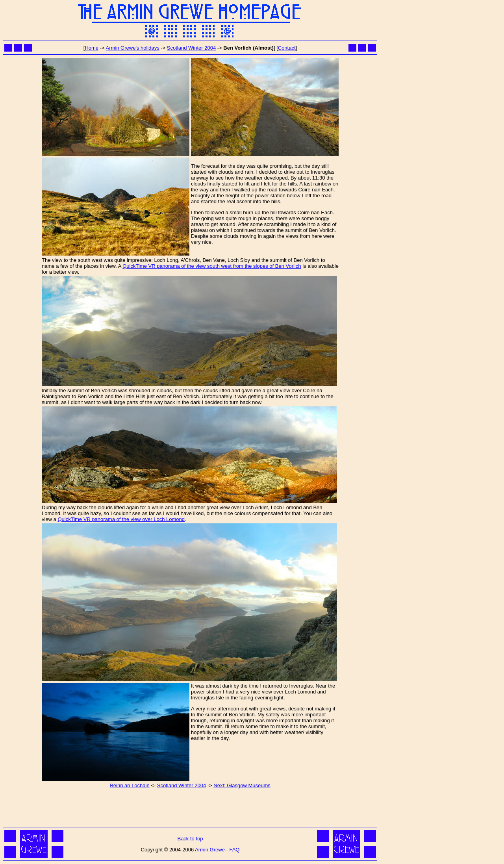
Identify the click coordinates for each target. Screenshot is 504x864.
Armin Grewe (210, 850)
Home (92, 48)
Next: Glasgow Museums (242, 785)
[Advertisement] (190, 807)
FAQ (234, 850)
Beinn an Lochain (130, 785)
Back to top (190, 839)
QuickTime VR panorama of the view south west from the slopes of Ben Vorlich (212, 266)
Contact (287, 48)
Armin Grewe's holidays (133, 48)
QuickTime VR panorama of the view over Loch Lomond (121, 519)
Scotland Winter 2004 (191, 48)
